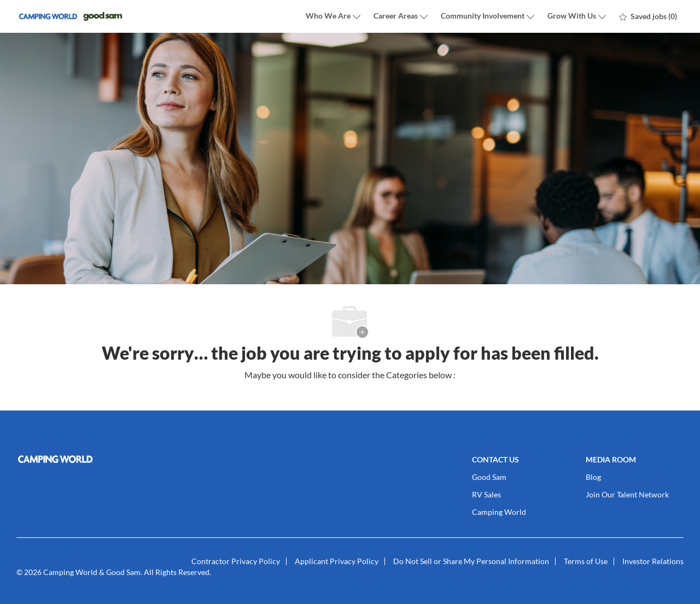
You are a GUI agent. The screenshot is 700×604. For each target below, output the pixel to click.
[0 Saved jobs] (648, 16)
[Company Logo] (71, 17)
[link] (123, 459)
